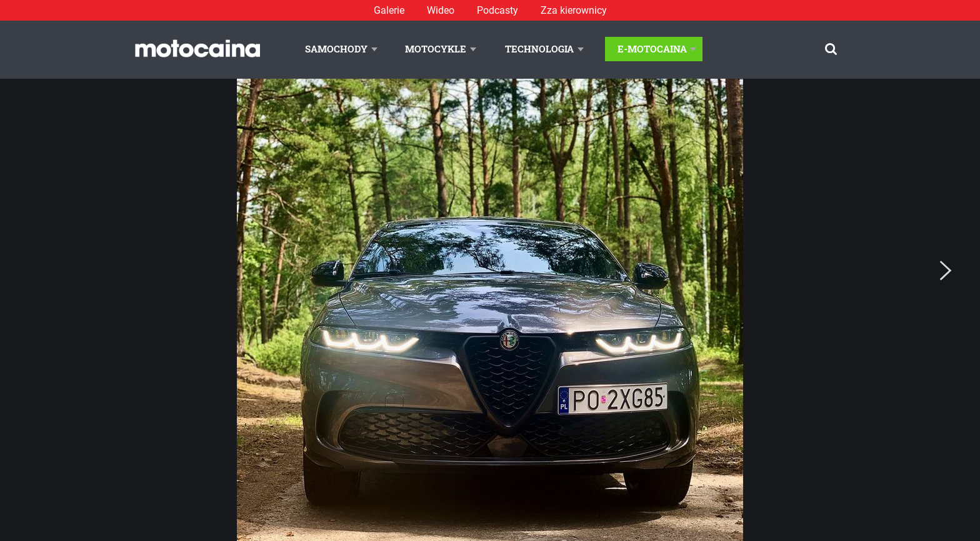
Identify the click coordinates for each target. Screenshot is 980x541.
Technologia (539, 49)
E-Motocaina (652, 49)
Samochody (336, 49)
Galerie (389, 10)
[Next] (946, 271)
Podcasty (497, 10)
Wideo (441, 10)
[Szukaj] (831, 49)
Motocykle (436, 49)
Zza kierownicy (574, 10)
